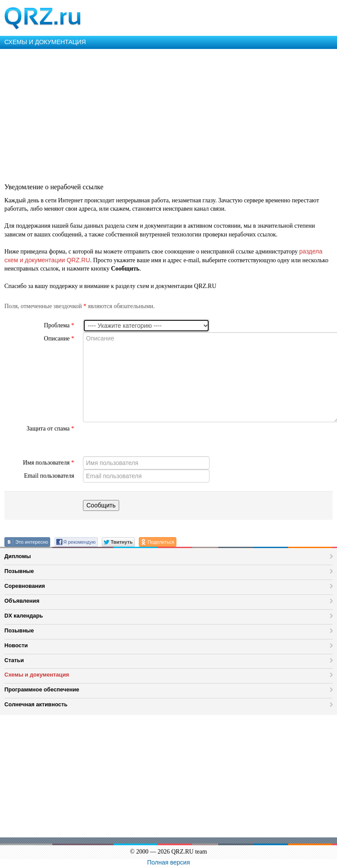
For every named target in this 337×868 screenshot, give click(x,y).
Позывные (19, 571)
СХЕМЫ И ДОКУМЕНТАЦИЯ (45, 42)
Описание (59, 339)
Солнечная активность (36, 704)
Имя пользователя (48, 463)
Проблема (59, 325)
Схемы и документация (37, 675)
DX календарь (24, 616)
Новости (16, 645)
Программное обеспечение (42, 689)
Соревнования (25, 586)
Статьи (14, 660)
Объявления (22, 601)
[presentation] (149, 439)
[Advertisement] (168, 115)
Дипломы (18, 556)
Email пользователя (49, 476)
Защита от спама (50, 429)
